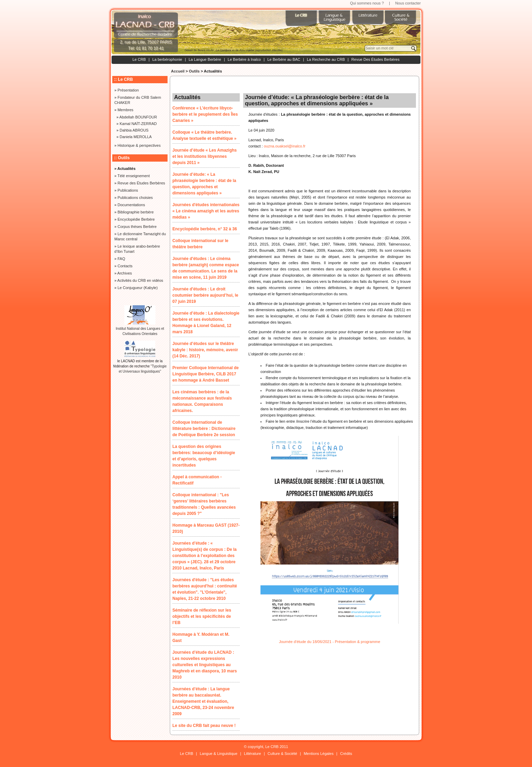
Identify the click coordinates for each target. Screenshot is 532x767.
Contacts (125, 266)
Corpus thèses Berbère (137, 227)
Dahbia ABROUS (134, 130)
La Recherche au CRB (326, 59)
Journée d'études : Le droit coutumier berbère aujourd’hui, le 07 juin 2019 (205, 295)
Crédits (346, 754)
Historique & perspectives (139, 145)
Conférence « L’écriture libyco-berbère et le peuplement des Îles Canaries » (205, 114)
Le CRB (139, 59)
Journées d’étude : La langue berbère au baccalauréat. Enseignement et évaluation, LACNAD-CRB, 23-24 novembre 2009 (203, 701)
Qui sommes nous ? (367, 3)
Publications (128, 190)
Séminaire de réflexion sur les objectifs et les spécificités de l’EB (202, 616)
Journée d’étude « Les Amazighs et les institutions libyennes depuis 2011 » (205, 156)
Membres (125, 110)
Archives (125, 273)
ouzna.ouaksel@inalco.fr (285, 146)
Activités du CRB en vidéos (140, 280)
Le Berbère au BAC (284, 59)
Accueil (178, 71)
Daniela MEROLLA (136, 137)
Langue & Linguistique (218, 754)
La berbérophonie (167, 59)
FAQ (121, 259)
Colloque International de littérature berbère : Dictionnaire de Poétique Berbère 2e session (204, 429)
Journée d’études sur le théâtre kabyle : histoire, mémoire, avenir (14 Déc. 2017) (205, 350)
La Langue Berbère (205, 59)
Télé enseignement (134, 176)
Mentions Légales (319, 754)
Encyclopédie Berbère (136, 219)
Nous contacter (408, 3)
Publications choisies (135, 198)
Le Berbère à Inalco (244, 59)
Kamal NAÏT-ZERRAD (138, 124)
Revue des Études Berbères (141, 183)
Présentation (128, 90)
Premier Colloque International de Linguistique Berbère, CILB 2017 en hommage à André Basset (206, 374)
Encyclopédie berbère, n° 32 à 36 (205, 229)
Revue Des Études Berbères (375, 59)
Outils (194, 71)
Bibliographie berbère (136, 212)
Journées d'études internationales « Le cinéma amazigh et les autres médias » (206, 211)
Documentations (131, 205)
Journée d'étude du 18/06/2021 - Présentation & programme (329, 642)
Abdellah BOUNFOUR (138, 117)
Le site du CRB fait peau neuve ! (204, 726)
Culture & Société (283, 754)
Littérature (253, 754)
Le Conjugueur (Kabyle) (137, 288)
